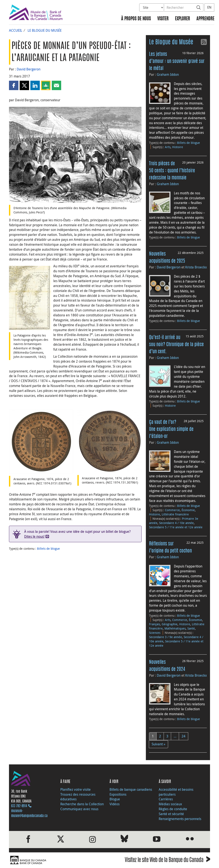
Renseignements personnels (180, 819)
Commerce (172, 510)
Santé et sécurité (171, 814)
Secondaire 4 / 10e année (176, 523)
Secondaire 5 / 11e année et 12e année (176, 527)
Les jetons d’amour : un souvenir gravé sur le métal (177, 61)
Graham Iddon (168, 74)
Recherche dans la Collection (82, 804)
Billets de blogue (48, 549)
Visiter (163, 19)
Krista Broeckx (196, 267)
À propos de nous (136, 19)
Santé (191, 628)
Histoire (178, 147)
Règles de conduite (173, 809)
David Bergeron (29, 69)
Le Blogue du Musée (45, 30)
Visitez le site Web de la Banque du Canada (167, 861)
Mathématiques (175, 628)
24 (183, 736)
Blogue (115, 799)
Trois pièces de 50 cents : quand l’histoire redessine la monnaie (172, 171)
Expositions (118, 794)
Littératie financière (175, 514)
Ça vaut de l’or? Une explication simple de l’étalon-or (171, 429)
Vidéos (115, 804)
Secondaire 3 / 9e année (166, 637)
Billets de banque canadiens (131, 789)
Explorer (182, 19)
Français (155, 624)
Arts (168, 147)
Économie (188, 510)
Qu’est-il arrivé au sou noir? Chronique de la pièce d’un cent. (176, 345)
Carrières (166, 799)
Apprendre (205, 19)
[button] (14, 85)
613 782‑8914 (19, 806)
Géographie (170, 624)
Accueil (16, 30)
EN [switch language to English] (209, 7)
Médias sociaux (170, 804)
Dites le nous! (34, 536)
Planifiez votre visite (75, 789)
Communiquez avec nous (79, 809)
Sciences (155, 633)
